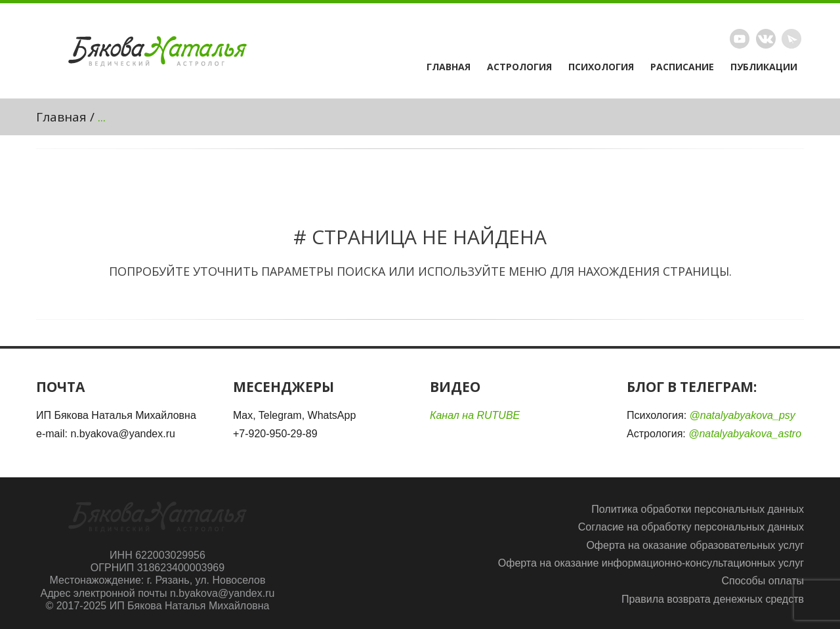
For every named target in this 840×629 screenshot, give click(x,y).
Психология (601, 67)
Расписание (682, 67)
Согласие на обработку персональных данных (691, 527)
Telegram (791, 39)
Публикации (764, 67)
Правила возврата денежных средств (713, 599)
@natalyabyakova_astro (745, 434)
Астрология (519, 67)
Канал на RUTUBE (475, 415)
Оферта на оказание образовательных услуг (695, 545)
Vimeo (766, 39)
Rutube (740, 39)
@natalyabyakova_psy (743, 415)
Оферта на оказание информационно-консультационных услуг (651, 563)
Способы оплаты (763, 581)
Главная (449, 67)
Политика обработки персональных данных (698, 509)
